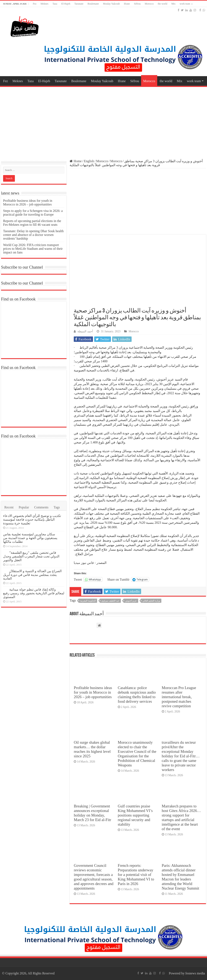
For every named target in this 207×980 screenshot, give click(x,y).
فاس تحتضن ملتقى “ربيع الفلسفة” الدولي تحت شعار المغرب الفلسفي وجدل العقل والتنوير (31, 556)
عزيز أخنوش (131, 601)
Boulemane (93, 4)
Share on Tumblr (118, 579)
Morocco (149, 4)
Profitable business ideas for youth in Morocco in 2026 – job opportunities (93, 692)
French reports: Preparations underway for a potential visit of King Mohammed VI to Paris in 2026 (136, 875)
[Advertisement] (103, 121)
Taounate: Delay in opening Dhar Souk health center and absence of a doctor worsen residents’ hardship (33, 235)
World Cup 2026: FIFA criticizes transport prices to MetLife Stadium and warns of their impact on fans (33, 249)
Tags (57, 507)
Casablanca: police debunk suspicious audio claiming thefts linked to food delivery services (137, 695)
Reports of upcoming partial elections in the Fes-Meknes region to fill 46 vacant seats (32, 223)
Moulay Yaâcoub (111, 4)
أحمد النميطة (85, 331)
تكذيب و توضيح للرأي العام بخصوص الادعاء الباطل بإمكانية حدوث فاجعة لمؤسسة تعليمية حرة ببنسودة (32, 519)
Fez (35, 4)
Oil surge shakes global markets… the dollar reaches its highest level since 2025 (92, 749)
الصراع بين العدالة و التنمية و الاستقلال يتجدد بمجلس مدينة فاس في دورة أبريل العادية (32, 575)
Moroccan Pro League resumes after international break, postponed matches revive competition (179, 697)
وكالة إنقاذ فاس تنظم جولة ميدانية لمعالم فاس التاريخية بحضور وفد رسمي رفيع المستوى (34, 593)
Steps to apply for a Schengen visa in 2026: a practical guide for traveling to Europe (33, 213)
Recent (9, 507)
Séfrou (137, 4)
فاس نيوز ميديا (84, 563)
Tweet (78, 579)
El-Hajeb (66, 4)
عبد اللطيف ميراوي (110, 601)
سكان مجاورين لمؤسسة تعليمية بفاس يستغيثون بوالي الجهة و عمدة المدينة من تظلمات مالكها (30, 538)
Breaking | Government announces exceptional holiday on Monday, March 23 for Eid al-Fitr (92, 813)
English (89, 161)
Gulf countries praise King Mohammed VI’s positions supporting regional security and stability (135, 815)
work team (185, 4)
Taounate (79, 4)
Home (76, 161)
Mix (173, 4)
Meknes (44, 4)
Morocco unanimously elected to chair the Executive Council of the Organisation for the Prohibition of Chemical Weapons (137, 754)
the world (163, 4)
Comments (41, 507)
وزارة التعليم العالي (151, 601)
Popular (24, 507)
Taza (55, 4)
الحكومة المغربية (88, 601)
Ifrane (127, 4)
